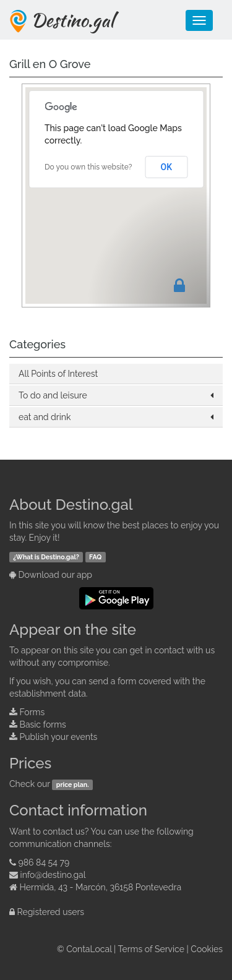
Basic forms (43, 724)
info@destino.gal (53, 875)
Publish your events (59, 737)
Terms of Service (151, 949)
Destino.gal (72, 20)
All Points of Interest (58, 374)
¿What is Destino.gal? (46, 557)
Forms (32, 712)
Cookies (207, 949)
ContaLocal (89, 949)
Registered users (51, 912)
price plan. (73, 784)
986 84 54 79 (44, 862)
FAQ (95, 557)
